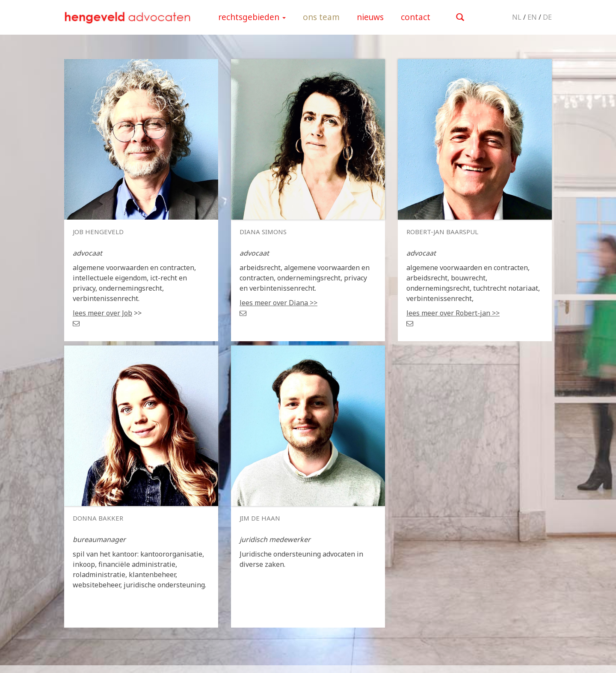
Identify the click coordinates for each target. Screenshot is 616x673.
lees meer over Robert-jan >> (453, 313)
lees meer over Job (102, 313)
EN (532, 17)
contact (416, 17)
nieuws (370, 17)
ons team (321, 17)
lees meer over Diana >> (278, 303)
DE (547, 17)
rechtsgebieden (252, 17)
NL (517, 17)
